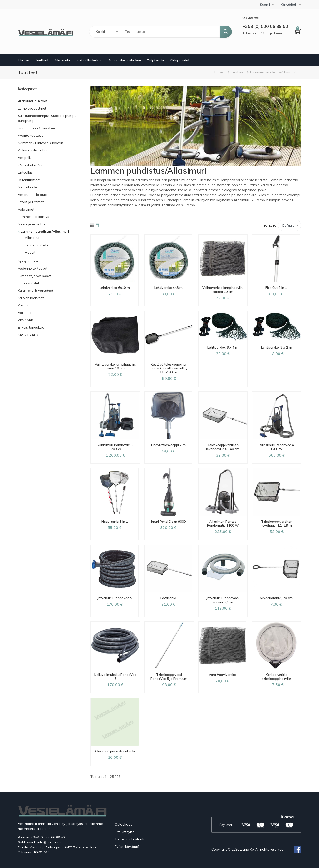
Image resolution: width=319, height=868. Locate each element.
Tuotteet (42, 60)
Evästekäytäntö (127, 847)
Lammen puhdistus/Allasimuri (273, 72)
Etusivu (23, 60)
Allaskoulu (62, 60)
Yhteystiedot (179, 60)
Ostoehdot (123, 824)
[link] (51, 89)
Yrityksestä (155, 60)
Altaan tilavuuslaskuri (125, 60)
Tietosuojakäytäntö (130, 839)
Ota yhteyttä (125, 832)
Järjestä (270, 226)
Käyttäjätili (289, 5)
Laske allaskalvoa (89, 60)
